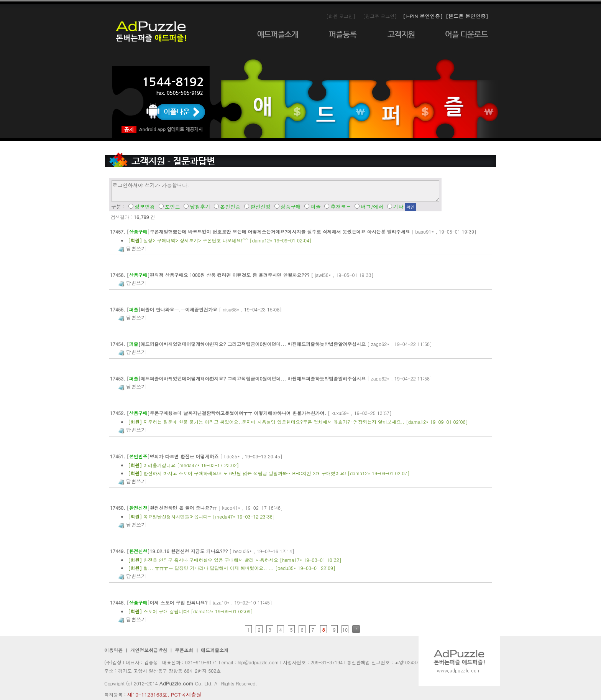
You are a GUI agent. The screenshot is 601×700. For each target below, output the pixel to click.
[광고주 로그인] (380, 16)
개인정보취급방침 (149, 650)
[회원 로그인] (341, 16)
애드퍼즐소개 (215, 650)
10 (345, 630)
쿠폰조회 (183, 650)
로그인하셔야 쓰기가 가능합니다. (275, 191)
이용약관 (113, 650)
